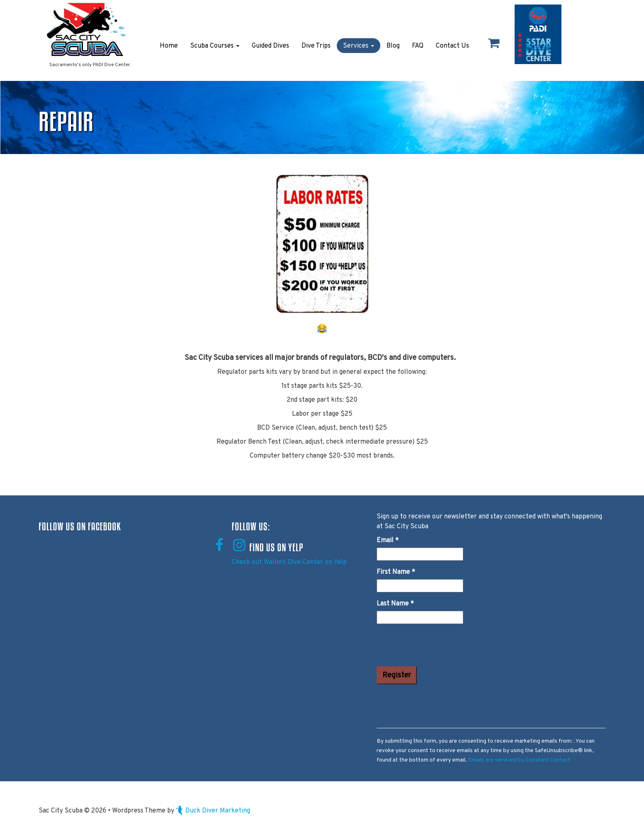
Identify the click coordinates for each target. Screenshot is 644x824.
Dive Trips (316, 46)
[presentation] (439, 647)
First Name (396, 572)
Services (359, 46)
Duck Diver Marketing (213, 811)
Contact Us (452, 46)
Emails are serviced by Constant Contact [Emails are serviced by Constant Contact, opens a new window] (519, 760)
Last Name (395, 604)
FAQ (418, 46)
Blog (393, 46)
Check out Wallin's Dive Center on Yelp (289, 562)
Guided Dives (270, 46)
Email (388, 541)
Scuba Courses (215, 46)
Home (169, 46)
